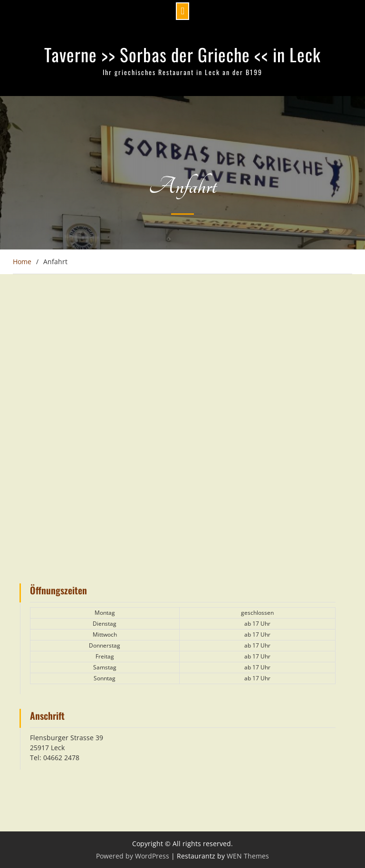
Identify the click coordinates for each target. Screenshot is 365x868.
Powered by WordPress (133, 856)
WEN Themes (248, 856)
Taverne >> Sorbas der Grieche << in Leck (182, 54)
